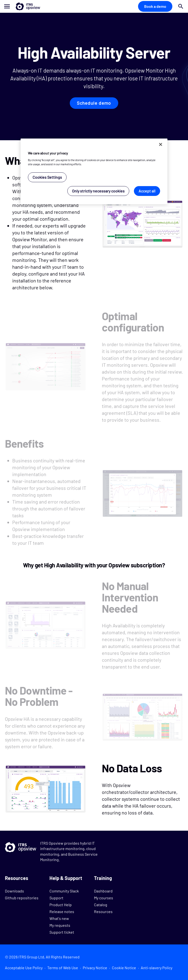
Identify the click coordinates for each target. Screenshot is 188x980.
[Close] (161, 144)
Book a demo (155, 6)
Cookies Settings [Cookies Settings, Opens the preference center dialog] (47, 177)
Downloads (14, 891)
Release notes (62, 911)
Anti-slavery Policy (157, 968)
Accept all (147, 191)
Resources (103, 911)
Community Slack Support (64, 894)
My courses (104, 898)
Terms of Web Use (63, 968)
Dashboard (103, 891)
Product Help (61, 905)
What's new (59, 918)
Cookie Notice (124, 968)
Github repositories (22, 898)
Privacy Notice (95, 968)
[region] (94, 172)
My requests (60, 925)
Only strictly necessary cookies (98, 191)
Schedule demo (94, 103)
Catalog (101, 905)
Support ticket (62, 932)
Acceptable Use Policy (24, 968)
